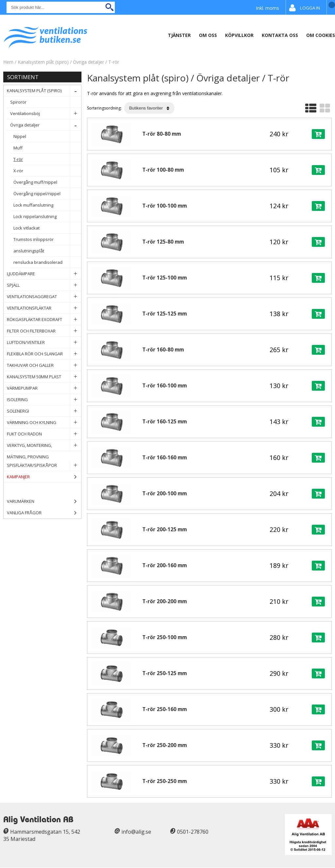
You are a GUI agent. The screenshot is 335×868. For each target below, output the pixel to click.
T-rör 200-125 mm (165, 529)
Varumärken (44, 501)
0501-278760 (193, 832)
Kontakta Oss (280, 35)
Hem (8, 62)
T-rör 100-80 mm (163, 170)
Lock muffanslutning (47, 205)
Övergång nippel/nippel (47, 194)
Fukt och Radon (44, 434)
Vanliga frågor (24, 513)
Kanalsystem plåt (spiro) (44, 62)
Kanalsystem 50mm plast (44, 377)
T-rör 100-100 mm (165, 206)
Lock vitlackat (47, 228)
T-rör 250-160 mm (165, 709)
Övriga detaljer (88, 62)
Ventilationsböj (46, 114)
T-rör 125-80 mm (163, 242)
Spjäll (44, 285)
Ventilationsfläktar (44, 308)
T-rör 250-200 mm (165, 745)
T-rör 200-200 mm (165, 601)
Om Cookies (321, 35)
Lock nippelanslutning (47, 217)
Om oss (208, 35)
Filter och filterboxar (44, 331)
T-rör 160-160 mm (165, 458)
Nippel (47, 136)
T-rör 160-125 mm (165, 422)
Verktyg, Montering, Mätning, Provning (44, 445)
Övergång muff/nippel (47, 182)
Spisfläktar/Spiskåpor (44, 465)
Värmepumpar (44, 388)
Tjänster (179, 35)
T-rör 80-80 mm (162, 134)
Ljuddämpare (44, 274)
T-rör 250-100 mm (165, 637)
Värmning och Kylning (44, 423)
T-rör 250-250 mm (165, 781)
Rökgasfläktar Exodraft (44, 320)
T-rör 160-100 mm (165, 386)
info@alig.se (136, 832)
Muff (47, 148)
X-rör (47, 171)
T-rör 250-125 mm (165, 673)
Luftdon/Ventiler (44, 342)
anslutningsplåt (47, 251)
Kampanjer (44, 477)
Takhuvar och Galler (44, 365)
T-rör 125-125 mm (165, 314)
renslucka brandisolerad (47, 262)
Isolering (44, 400)
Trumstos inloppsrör (47, 239)
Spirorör (46, 102)
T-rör (114, 62)
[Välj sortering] (149, 108)
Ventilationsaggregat (44, 297)
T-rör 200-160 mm (165, 565)
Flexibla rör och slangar (44, 354)
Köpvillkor (239, 35)
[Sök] (61, 7)
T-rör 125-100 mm (165, 278)
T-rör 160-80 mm (163, 350)
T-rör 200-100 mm (165, 494)
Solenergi (44, 411)
